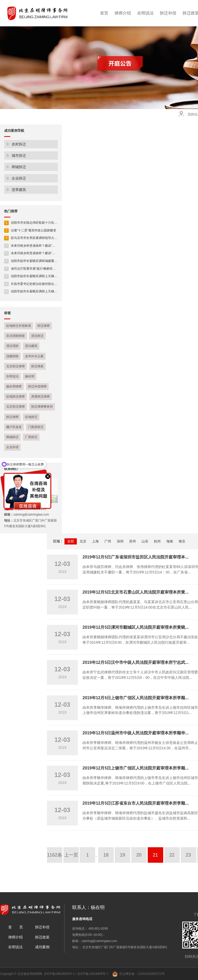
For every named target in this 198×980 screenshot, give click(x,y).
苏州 (133, 541)
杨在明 (30, 376)
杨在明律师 (14, 386)
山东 (145, 541)
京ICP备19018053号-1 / (61, 974)
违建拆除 (12, 356)
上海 (95, 541)
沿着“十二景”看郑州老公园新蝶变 (30, 230)
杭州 (157, 541)
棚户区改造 (14, 427)
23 (188, 855)
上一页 (71, 855)
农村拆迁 (19, 144)
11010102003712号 (151, 974)
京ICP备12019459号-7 (93, 974)
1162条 (55, 855)
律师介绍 (123, 13)
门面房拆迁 (36, 427)
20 (139, 855)
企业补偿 (12, 447)
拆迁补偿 (168, 13)
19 (122, 855)
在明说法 (145, 13)
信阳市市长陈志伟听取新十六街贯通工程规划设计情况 (45, 223)
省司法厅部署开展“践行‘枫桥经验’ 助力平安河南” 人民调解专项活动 (53, 269)
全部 (71, 541)
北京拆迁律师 (15, 366)
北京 (83, 541)
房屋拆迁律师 (40, 396)
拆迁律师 (44, 326)
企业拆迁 (19, 178)
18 (106, 855)
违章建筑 (19, 190)
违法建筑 (31, 346)
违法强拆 (12, 346)
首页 (104, 13)
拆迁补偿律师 (37, 386)
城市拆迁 (19, 155)
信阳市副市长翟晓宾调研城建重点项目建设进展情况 (43, 261)
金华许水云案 (34, 356)
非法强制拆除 (15, 336)
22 (172, 855)
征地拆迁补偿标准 (19, 326)
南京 (182, 541)
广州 (108, 541)
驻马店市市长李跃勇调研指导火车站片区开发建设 (42, 238)
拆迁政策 (42, 937)
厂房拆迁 (31, 437)
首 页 (16, 927)
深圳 (120, 541)
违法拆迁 (37, 336)
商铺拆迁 (19, 167)
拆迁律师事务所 (42, 407)
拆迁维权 (37, 366)
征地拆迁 (31, 417)
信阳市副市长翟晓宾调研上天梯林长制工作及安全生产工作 (48, 276)
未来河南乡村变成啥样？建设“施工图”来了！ (38, 246)
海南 (170, 541)
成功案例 (42, 947)
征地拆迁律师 (15, 396)
